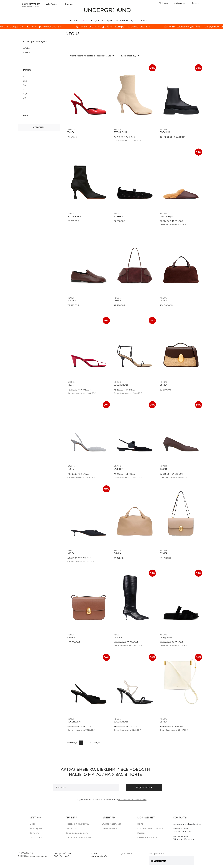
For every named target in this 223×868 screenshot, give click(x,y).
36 (24, 85)
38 (24, 98)
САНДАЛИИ (166, 638)
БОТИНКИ (165, 132)
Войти (140, 824)
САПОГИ (118, 638)
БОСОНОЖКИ (121, 385)
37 (24, 89)
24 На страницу (130, 56)
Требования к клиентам (77, 824)
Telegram (69, 4)
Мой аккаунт (180, 3)
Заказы (141, 833)
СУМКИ (27, 52)
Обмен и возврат (110, 828)
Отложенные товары (148, 837)
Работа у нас (36, 828)
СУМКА (117, 301)
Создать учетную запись (150, 828)
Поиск (165, 3)
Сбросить (39, 127)
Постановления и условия (79, 837)
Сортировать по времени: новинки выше (92, 56)
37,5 (25, 94)
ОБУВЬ (26, 48)
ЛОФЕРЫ (72, 301)
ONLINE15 (63, 27)
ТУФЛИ (71, 132)
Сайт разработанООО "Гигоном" (62, 855)
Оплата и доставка (111, 824)
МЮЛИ (71, 385)
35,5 (25, 81)
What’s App (52, 4)
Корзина (195, 3)
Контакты (34, 833)
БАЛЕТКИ (118, 216)
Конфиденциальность (77, 833)
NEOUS (71, 129)
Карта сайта (36, 837)
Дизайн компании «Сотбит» (100, 855)
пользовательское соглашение (132, 799)
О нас (32, 824)
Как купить (71, 828)
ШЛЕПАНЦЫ (166, 216)
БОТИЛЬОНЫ (120, 132)
